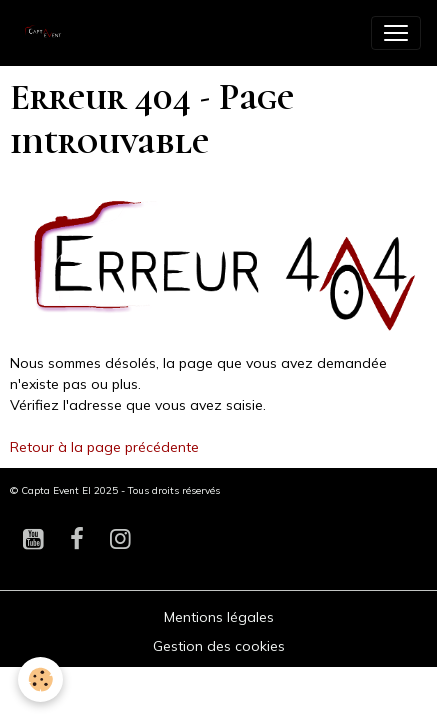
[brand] (50, 33)
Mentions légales (219, 617)
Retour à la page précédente (104, 447)
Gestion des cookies (219, 646)
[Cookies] (40, 679)
